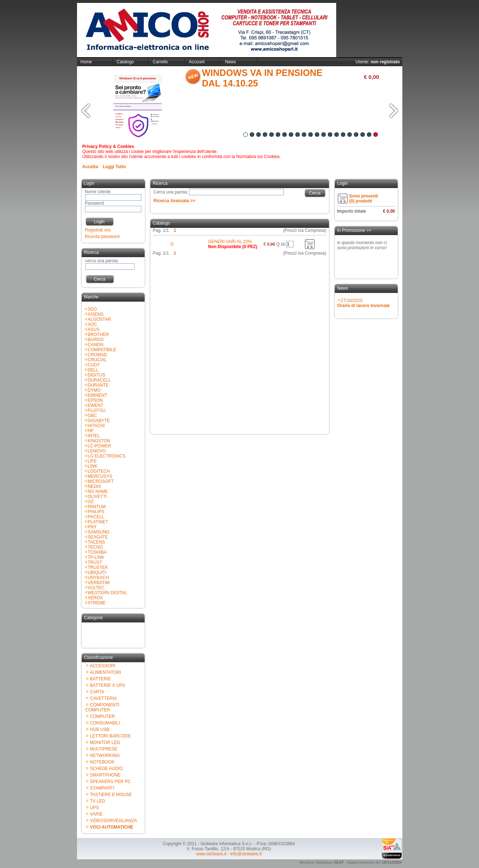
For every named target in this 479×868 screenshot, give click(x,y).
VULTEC (96, 588)
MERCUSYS (100, 476)
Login (99, 222)
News (231, 62)
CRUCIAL (97, 360)
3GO (92, 309)
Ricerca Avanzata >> (175, 201)
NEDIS (95, 486)
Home (86, 62)
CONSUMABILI (105, 723)
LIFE (92, 461)
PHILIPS (96, 512)
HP (91, 431)
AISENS (96, 314)
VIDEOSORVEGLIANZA (114, 821)
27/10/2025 (363, 303)
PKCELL (96, 517)
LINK (93, 466)
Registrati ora (98, 230)
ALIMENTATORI (105, 672)
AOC (93, 324)
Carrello (161, 62)
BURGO (96, 340)
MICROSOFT (101, 481)
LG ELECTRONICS (107, 456)
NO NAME (98, 492)
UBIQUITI (97, 573)
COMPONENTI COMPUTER (102, 707)
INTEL (94, 436)
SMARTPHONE (105, 775)
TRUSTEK (98, 567)
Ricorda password (102, 237)
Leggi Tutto (114, 167)
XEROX (95, 598)
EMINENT (98, 395)
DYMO (94, 390)
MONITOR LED (105, 743)
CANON (96, 345)
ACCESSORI (102, 666)
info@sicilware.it (246, 854)
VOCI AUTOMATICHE (112, 827)
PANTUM (97, 507)
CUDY (94, 365)
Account (197, 62)
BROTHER (99, 335)
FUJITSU (97, 410)
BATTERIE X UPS (108, 685)
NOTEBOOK (102, 762)
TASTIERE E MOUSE (111, 795)
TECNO (95, 547)
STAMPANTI (102, 788)
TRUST (95, 562)
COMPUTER (102, 716)
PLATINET (98, 522)
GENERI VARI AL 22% (230, 242)
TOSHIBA (97, 552)
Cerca (99, 279)
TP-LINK (96, 557)
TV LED (98, 801)
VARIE (96, 814)
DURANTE (98, 385)
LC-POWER (100, 446)
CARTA (97, 692)
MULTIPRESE (104, 749)
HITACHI (96, 426)
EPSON (95, 400)
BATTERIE (100, 679)
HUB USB (100, 729)
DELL (93, 370)
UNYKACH (99, 578)
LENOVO (97, 451)
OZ (91, 502)
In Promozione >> (354, 230)
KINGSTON (99, 441)
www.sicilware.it (211, 854)
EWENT (96, 405)
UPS (95, 808)
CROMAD (97, 355)
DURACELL (99, 380)
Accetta (90, 167)
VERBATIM (99, 583)
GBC (93, 416)
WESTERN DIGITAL (108, 593)
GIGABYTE (99, 421)
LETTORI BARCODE (110, 736)
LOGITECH (99, 471)
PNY (92, 527)
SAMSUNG (99, 532)
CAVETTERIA (103, 698)
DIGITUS (97, 375)
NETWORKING (105, 756)
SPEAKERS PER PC (110, 782)
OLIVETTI (97, 497)
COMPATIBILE (102, 350)
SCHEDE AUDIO (106, 769)
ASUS (94, 329)
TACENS (97, 542)
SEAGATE (98, 537)
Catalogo (125, 62)
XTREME (97, 603)
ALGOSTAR (99, 319)
